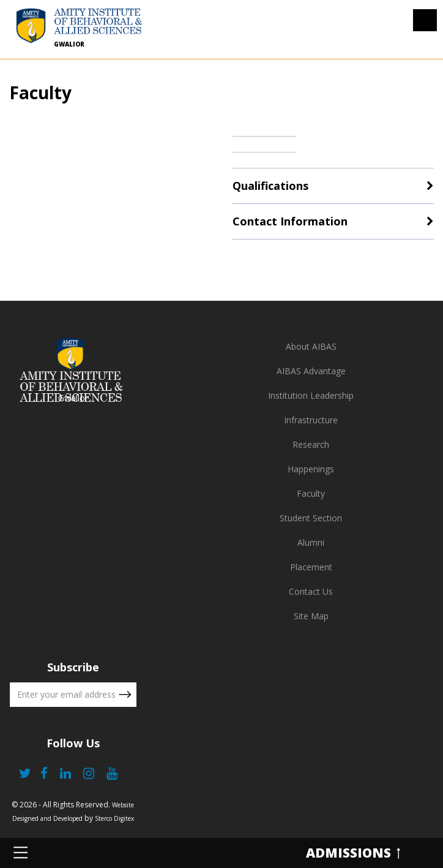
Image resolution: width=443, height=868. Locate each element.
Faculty (311, 493)
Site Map (311, 616)
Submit (125, 695)
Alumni (311, 542)
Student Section (311, 518)
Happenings (311, 469)
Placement (311, 567)
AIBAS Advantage (311, 371)
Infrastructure (311, 420)
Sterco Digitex (114, 818)
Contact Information (290, 221)
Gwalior (69, 44)
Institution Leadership (311, 395)
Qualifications (270, 186)
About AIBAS (311, 346)
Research (311, 444)
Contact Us (311, 591)
